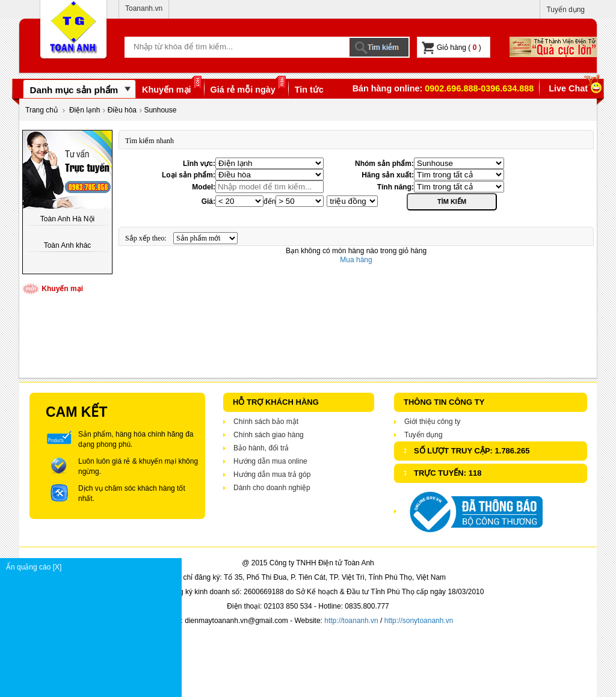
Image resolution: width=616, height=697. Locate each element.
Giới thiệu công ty (432, 422)
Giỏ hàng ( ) (451, 48)
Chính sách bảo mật (266, 422)
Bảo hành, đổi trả (261, 448)
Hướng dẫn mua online (270, 461)
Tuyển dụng (565, 10)
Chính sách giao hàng (269, 435)
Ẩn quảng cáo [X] (94, 567)
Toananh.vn (144, 8)
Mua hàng (356, 260)
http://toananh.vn (351, 621)
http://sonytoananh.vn (419, 621)
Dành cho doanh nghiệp (272, 488)
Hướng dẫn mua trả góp (272, 474)
